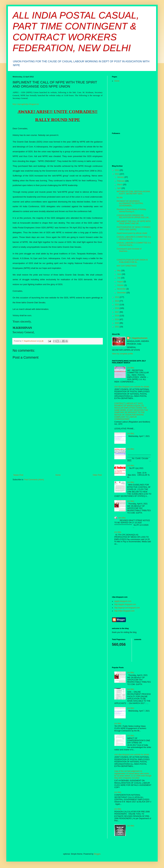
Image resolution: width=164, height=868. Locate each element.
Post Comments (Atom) (34, 480)
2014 (117, 301)
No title (120, 198)
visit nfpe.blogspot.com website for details (132, 387)
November (122, 289)
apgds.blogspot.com (123, 601)
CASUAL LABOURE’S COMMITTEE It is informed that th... (134, 238)
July (119, 278)
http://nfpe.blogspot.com (124, 611)
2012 (117, 174)
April (119, 188)
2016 (117, 308)
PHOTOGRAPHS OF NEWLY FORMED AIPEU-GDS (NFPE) (133, 228)
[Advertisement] (58, 450)
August (120, 282)
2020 (117, 323)
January (121, 177)
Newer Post (18, 475)
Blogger (97, 854)
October (121, 285)
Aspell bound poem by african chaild (132, 233)
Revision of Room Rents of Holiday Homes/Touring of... (131, 210)
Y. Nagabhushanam (139, 338)
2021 (117, 327)
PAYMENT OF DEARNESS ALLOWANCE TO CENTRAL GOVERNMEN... (130, 203)
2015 (117, 305)
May (119, 271)
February (121, 181)
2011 (117, 170)
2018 (117, 316)
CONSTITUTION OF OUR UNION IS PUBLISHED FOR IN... (132, 261)
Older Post (97, 475)
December (122, 293)
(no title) (131, 368)
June (119, 274)
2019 (117, 319)
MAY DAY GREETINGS (127, 266)
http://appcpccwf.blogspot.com (127, 608)
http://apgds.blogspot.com (125, 604)
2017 (117, 312)
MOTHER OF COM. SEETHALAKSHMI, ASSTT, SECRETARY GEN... (134, 193)
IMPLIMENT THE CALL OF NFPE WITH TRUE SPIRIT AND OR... (134, 222)
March (120, 185)
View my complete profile (122, 354)
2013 (117, 297)
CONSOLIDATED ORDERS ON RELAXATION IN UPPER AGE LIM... (133, 216)
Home (58, 475)
